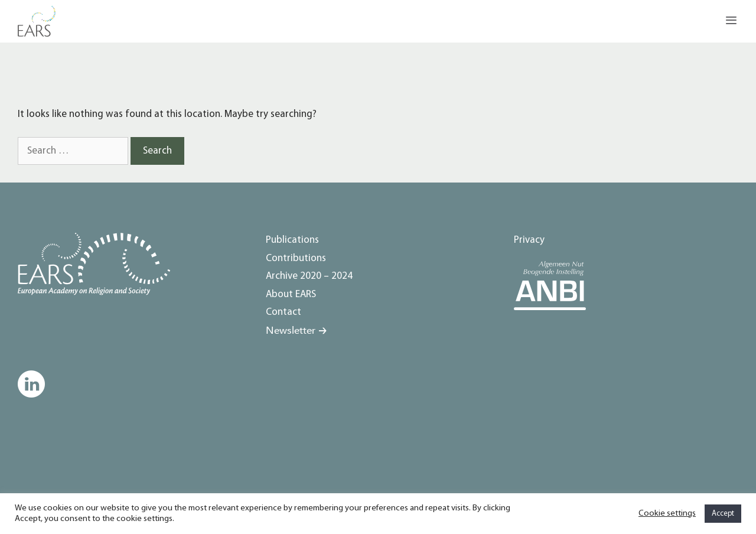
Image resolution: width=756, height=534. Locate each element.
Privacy (529, 240)
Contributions (296, 258)
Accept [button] (723, 514)
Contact (283, 312)
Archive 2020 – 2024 (309, 276)
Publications (292, 240)
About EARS (291, 294)
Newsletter (291, 331)
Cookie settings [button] (667, 514)
